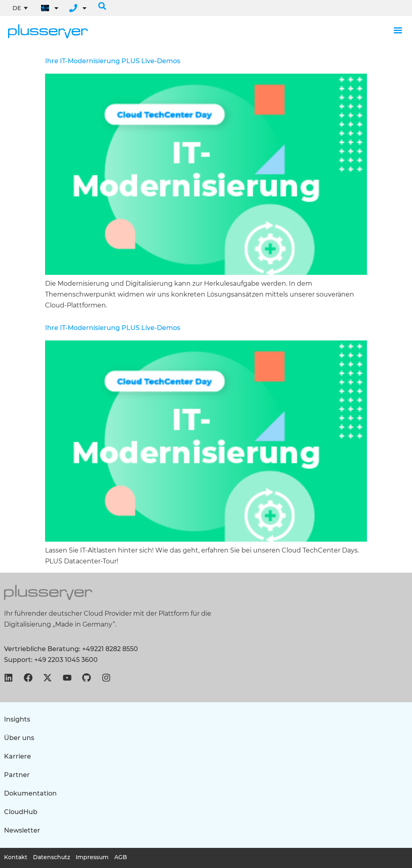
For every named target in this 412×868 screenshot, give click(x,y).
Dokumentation (30, 793)
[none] (20, 8)
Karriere (18, 756)
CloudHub (21, 812)
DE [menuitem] (17, 8)
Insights (17, 719)
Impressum (93, 857)
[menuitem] (20, 8)
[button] (102, 6)
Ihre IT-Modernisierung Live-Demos (113, 61)
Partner (17, 775)
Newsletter (22, 830)
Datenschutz (52, 857)
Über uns (19, 738)
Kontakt (16, 857)
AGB (122, 857)
